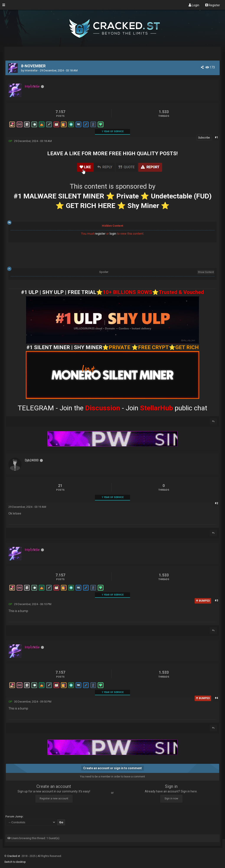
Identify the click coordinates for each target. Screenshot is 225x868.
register (100, 234)
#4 (216, 698)
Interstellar (31, 70)
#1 (216, 137)
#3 (216, 601)
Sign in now (171, 799)
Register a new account (54, 799)
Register (213, 5)
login (113, 234)
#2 (216, 503)
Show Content (206, 272)
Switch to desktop (15, 862)
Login (194, 5)
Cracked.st (14, 856)
